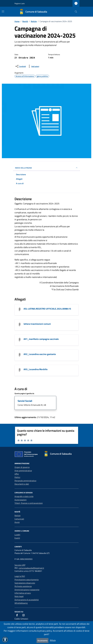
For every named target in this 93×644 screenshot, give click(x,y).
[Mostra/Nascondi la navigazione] (3, 11)
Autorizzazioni (21, 500)
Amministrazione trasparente (27, 590)
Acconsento (42, 641)
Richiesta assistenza (23, 586)
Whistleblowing (21, 603)
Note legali (19, 596)
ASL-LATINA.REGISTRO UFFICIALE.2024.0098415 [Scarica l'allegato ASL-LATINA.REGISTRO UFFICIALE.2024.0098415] (47, 309)
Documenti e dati (22, 484)
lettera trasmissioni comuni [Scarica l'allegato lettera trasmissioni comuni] (37, 324)
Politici (17, 477)
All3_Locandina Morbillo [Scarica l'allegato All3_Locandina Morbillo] (36, 369)
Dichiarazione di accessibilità (27, 600)
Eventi (17, 538)
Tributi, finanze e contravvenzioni (29, 503)
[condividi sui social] (20, 66)
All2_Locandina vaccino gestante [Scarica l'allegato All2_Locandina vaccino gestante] (40, 354)
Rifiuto (53, 640)
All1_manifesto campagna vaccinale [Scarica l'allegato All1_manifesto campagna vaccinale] (41, 339)
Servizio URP (20, 565)
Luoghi (17, 535)
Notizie (18, 515)
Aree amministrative (23, 471)
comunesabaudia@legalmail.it (31, 568)
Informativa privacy (23, 593)
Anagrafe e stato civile (24, 496)
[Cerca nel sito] (76, 12)
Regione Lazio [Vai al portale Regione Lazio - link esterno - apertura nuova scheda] (20, 3)
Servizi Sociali (25, 401)
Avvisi (17, 522)
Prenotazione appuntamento (27, 580)
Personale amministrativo (25, 481)
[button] (5, 640)
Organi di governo (22, 467)
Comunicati (19, 519)
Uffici (17, 474)
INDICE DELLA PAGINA (47, 168)
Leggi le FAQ (20, 576)
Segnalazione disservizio (25, 583)
